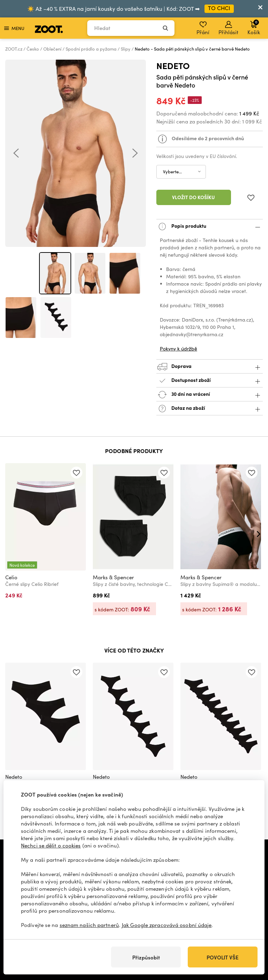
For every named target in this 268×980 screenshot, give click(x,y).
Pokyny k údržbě (178, 349)
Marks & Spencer (113, 577)
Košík (254, 27)
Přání (203, 28)
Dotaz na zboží (210, 409)
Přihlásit (228, 28)
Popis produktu (210, 227)
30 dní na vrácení (210, 395)
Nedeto (173, 65)
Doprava (210, 367)
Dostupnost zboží (210, 381)
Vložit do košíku (193, 197)
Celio (11, 577)
